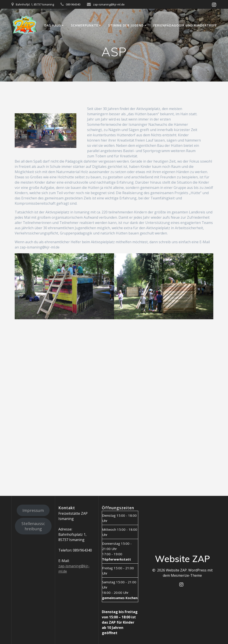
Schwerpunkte (85, 25)
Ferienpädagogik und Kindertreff (185, 25)
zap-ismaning (70, 566)
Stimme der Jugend (126, 25)
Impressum (33, 510)
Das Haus (53, 25)
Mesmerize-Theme (186, 575)
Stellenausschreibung (33, 526)
